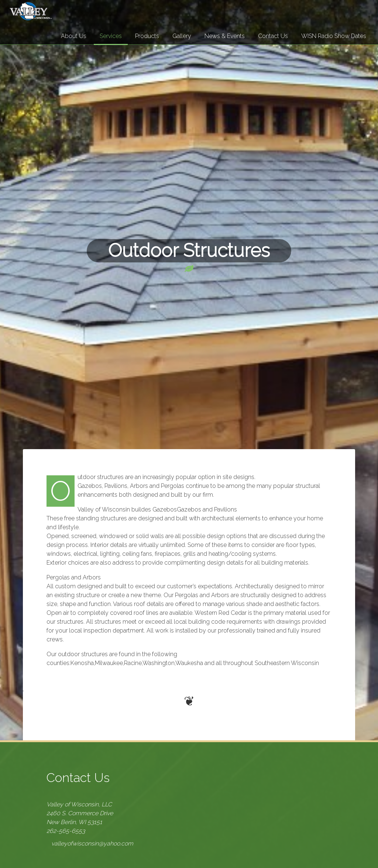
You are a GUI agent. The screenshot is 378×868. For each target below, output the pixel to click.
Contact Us (273, 36)
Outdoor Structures (189, 250)
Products (147, 36)
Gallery (182, 36)
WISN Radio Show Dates (334, 36)
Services (111, 36)
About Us (74, 36)
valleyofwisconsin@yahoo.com (92, 843)
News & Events (225, 36)
